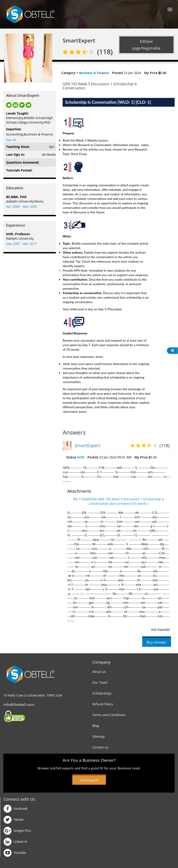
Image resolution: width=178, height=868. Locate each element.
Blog (96, 726)
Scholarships (102, 693)
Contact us (100, 747)
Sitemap (99, 736)
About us (99, 672)
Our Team (100, 682)
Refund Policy (103, 704)
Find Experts (89, 780)
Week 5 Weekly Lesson (92, 140)
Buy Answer (157, 642)
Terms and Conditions (109, 715)
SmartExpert (88, 445)
